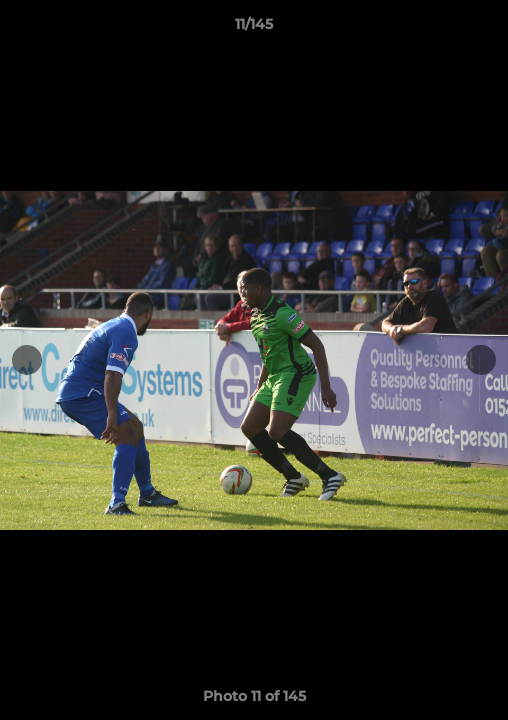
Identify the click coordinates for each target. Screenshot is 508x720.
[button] (484, 29)
